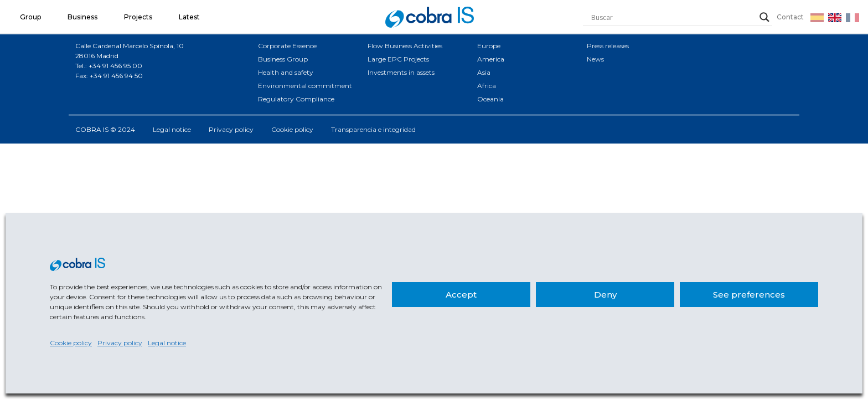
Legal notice (167, 343)
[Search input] (673, 17)
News (595, 59)
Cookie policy (71, 343)
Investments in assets (401, 72)
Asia (484, 72)
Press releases (608, 46)
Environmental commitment (305, 86)
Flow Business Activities (405, 46)
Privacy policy (120, 343)
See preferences (749, 295)
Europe (489, 46)
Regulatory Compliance (296, 99)
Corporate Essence (287, 46)
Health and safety (286, 72)
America (491, 59)
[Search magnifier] (764, 17)
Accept (461, 295)
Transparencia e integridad (373, 129)
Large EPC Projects (398, 59)
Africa (487, 86)
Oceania (490, 99)
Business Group (283, 59)
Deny (605, 295)
